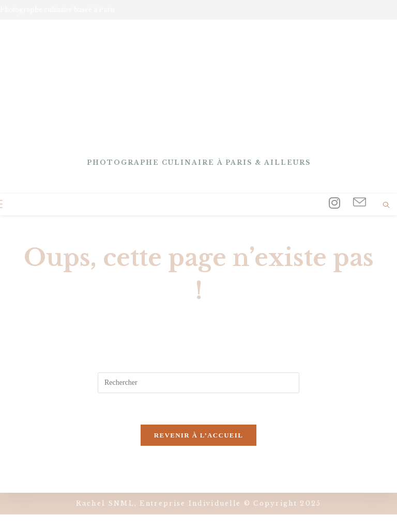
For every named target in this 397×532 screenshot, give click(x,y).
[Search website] (386, 206)
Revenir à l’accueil (198, 435)
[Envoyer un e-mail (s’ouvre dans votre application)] (360, 203)
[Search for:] (41, 205)
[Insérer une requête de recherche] (198, 383)
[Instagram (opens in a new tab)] (334, 203)
